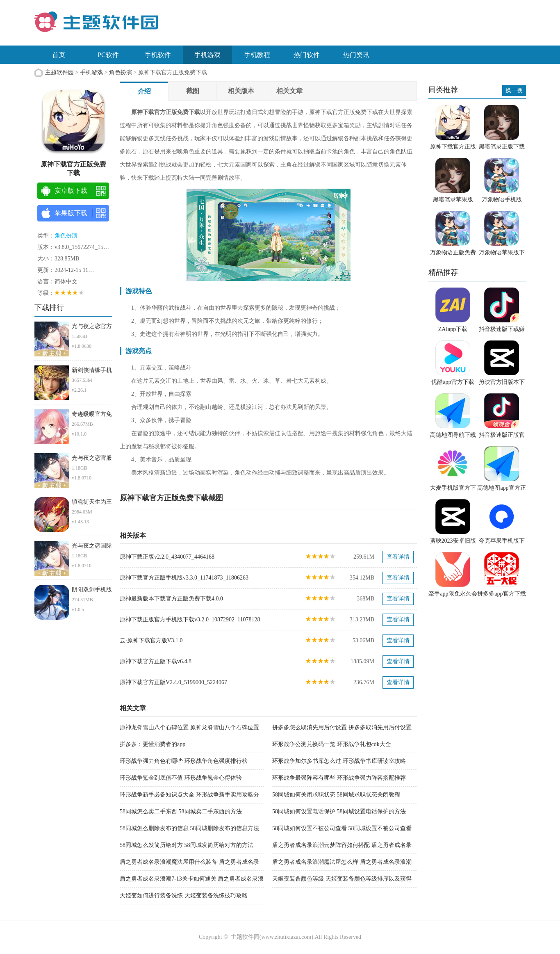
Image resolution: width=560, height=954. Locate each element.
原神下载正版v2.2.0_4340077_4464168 (167, 557)
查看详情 (398, 557)
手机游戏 (207, 55)
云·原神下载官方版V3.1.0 (151, 640)
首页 (59, 55)
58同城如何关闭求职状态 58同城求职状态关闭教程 (336, 795)
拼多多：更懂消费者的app (153, 744)
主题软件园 (59, 72)
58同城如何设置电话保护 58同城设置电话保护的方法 (339, 811)
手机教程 (257, 55)
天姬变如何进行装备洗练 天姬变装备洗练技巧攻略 (184, 896)
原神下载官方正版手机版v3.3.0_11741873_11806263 (184, 578)
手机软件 (158, 55)
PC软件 (108, 55)
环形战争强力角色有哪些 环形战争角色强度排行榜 (184, 761)
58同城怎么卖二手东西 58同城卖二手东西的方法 (181, 811)
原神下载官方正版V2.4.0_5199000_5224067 (173, 682)
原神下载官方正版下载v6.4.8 (156, 661)
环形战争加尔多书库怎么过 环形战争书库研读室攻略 (339, 761)
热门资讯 (356, 55)
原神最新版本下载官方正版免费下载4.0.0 (171, 599)
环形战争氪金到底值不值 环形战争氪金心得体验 (181, 778)
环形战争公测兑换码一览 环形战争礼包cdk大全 (332, 744)
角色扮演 (121, 72)
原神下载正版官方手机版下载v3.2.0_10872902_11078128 (190, 620)
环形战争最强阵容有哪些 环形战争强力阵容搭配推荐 (339, 778)
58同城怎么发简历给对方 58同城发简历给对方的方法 (187, 845)
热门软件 (307, 55)
